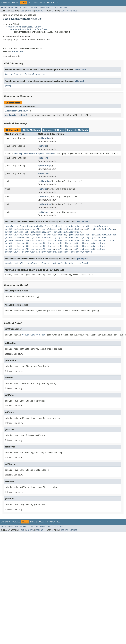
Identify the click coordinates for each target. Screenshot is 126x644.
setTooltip (44, 204)
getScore (43, 158)
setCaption (44, 181)
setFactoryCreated (81, 252)
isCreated (45, 263)
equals (9, 263)
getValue (43, 173)
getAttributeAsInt (41, 232)
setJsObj (83, 263)
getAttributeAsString (44, 238)
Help (55, 3)
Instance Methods (53, 130)
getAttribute (72, 226)
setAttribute (55, 240)
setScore (43, 197)
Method (39, 11)
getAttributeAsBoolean (95, 226)
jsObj (8, 86)
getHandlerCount (14, 240)
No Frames (45, 8)
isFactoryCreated (36, 240)
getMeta (43, 146)
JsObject (79, 81)
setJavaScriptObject (64, 263)
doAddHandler (42, 226)
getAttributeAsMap (79, 235)
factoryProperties (35, 74)
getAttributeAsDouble (70, 229)
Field (22, 11)
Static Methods (31, 130)
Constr (30, 11)
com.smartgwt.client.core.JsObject (24, 27)
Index (49, 3)
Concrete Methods (77, 130)
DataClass (18, 51)
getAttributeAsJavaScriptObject (23, 235)
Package (15, 3)
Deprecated (40, 3)
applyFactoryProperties (18, 226)
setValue (43, 212)
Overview (5, 3)
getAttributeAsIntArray (67, 232)
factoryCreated (14, 74)
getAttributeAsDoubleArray (100, 229)
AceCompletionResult (17, 111)
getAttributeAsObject (104, 235)
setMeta (43, 189)
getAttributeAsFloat (17, 232)
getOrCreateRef (47, 154)
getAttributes (100, 238)
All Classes (61, 8)
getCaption (44, 138)
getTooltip (44, 166)
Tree (30, 3)
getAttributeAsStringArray (74, 238)
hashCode (32, 263)
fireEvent (57, 226)
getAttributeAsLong (55, 235)
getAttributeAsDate (44, 229)
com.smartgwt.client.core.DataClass (29, 29)
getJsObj (20, 263)
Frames (35, 8)
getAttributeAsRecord (17, 238)
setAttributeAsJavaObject (54, 252)
